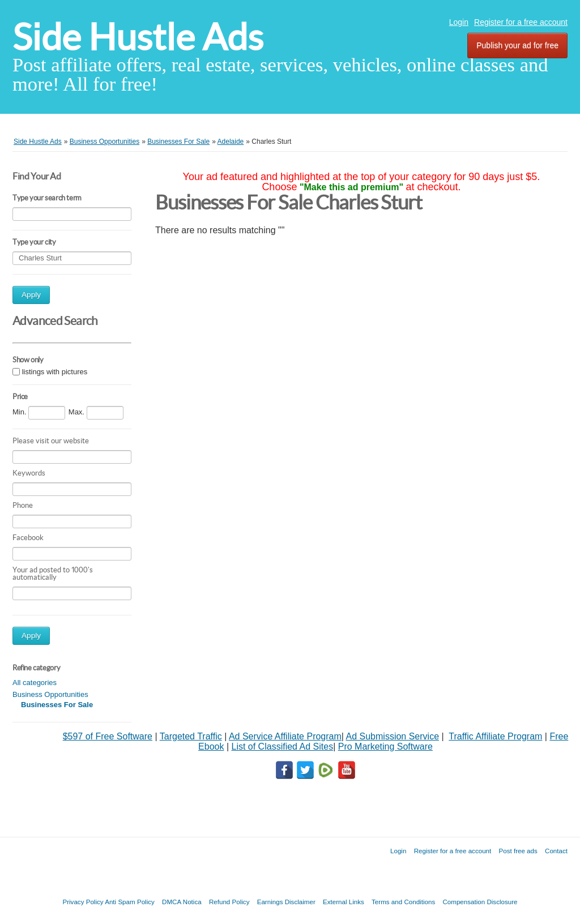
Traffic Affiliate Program (495, 736)
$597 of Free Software (108, 736)
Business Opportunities (50, 694)
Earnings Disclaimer (286, 902)
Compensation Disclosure (480, 902)
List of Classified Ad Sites (282, 747)
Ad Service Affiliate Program (285, 736)
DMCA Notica (182, 902)
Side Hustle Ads (138, 37)
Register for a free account (521, 22)
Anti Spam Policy (130, 902)
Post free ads (518, 851)
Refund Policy (229, 902)
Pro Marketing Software (385, 747)
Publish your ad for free (517, 45)
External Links (344, 902)
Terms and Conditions (403, 902)
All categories (35, 683)
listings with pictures (55, 372)
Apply (31, 295)
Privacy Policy (83, 902)
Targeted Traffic (191, 736)
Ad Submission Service (393, 736)
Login (459, 22)
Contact (556, 851)
